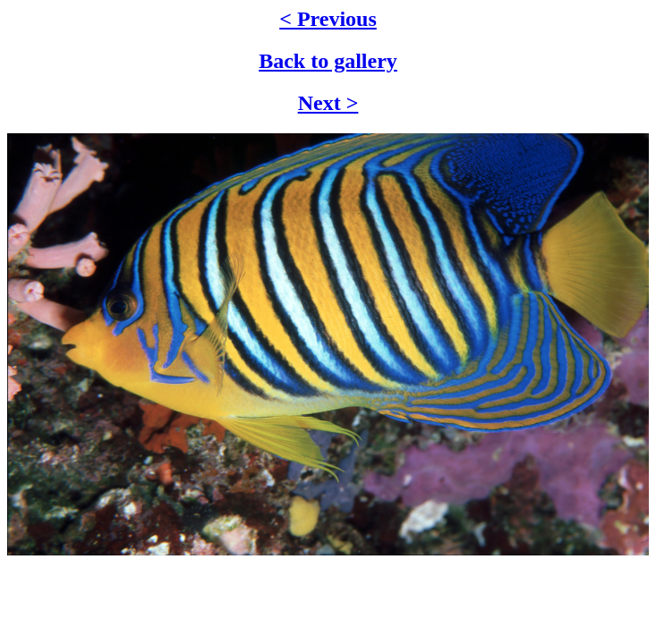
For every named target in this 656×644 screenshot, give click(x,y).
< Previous (328, 19)
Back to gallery (328, 61)
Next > (328, 103)
